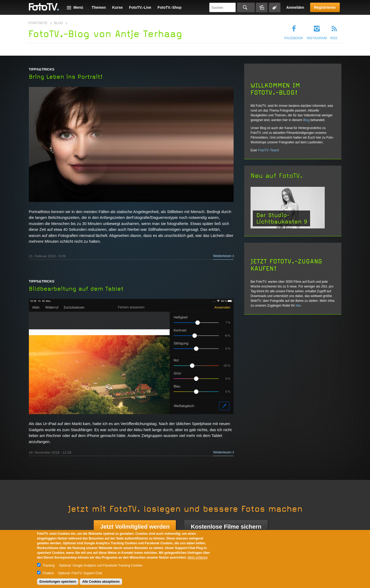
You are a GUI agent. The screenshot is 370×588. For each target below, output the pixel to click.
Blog (58, 23)
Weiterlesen (222, 256)
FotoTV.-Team (268, 150)
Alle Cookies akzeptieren (101, 582)
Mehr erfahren (198, 558)
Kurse (118, 7)
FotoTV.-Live (140, 7)
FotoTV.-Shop (170, 7)
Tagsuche (275, 7)
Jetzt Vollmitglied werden (135, 527)
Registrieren (325, 7)
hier (298, 306)
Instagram (317, 38)
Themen (99, 7)
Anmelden (295, 7)
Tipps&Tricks (42, 69)
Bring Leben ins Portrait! (66, 77)
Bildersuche (262, 7)
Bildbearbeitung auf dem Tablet (76, 289)
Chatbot (48, 573)
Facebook (294, 38)
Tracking (49, 565)
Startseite (38, 23)
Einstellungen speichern (58, 582)
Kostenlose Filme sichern (226, 527)
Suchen (246, 7)
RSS (334, 38)
